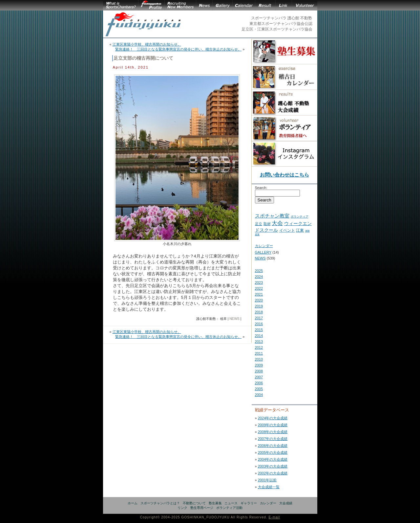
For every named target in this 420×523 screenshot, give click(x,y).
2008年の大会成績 (273, 432)
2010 (259, 359)
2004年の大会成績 (273, 459)
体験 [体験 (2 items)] (307, 231)
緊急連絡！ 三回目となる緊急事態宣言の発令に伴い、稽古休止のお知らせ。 (178, 49)
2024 (259, 277)
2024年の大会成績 (273, 418)
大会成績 (286, 503)
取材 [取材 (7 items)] (267, 224)
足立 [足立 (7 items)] (259, 224)
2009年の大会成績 (273, 425)
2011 (259, 353)
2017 (259, 318)
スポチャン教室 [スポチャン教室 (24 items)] (272, 216)
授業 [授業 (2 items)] (257, 234)
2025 (259, 271)
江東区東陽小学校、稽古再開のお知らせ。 (147, 44)
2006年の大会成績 (273, 446)
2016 (259, 324)
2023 (259, 282)
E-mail (274, 517)
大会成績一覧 (269, 487)
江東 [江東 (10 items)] (300, 230)
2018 (259, 312)
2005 (259, 389)
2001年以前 (267, 480)
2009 (259, 365)
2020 (259, 300)
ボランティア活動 (229, 508)
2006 (259, 383)
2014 (259, 336)
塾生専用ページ (202, 508)
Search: (261, 188)
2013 (259, 342)
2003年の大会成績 (273, 466)
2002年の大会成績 (273, 473)
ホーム (133, 503)
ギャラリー (249, 503)
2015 (259, 330)
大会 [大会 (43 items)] (277, 223)
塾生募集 (215, 503)
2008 (259, 371)
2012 (259, 347)
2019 (259, 306)
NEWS (234, 319)
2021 (259, 294)
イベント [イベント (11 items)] (287, 230)
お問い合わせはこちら (284, 175)
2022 (259, 288)
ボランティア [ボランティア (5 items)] (300, 216)
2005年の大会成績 (273, 452)
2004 (259, 395)
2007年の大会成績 (273, 439)
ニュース (231, 503)
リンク (182, 508)
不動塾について (194, 503)
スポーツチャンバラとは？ (160, 503)
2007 (259, 377)
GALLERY (263, 252)
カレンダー (264, 246)
